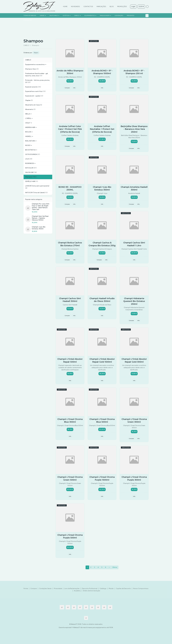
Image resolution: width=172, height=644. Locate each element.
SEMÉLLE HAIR (32, 181)
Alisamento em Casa (34, 105)
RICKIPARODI (30, 163)
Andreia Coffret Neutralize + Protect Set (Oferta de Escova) (102, 129)
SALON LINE (31, 172)
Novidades (75, 7)
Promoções (122, 7)
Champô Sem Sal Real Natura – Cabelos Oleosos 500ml (40, 218)
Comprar (67, 88)
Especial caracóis (33, 87)
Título (36, 53)
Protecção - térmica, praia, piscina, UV (37, 81)
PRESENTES (131, 15)
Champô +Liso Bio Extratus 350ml (39, 228)
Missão (111, 589)
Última (115, 567)
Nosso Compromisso (141, 589)
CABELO (77, 15)
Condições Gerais (45, 589)
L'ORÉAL (29, 118)
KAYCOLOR (31, 168)
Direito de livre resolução (92, 591)
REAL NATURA (31, 141)
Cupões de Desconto (123, 589)
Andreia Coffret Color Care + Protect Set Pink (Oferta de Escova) (70, 129)
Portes (26, 589)
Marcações (101, 7)
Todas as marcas (30, 15)
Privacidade (58, 589)
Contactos (88, 7)
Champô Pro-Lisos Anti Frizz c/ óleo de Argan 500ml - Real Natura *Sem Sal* (41, 207)
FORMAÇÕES (28, 20)
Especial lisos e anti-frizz (35, 91)
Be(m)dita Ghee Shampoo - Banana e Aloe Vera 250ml (134, 129)
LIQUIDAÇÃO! (119, 15)
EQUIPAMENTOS (90, 15)
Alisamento (30, 109)
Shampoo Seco (32, 69)
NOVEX (29, 145)
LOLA (29, 159)
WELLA (28, 114)
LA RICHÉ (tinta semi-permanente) (37, 187)
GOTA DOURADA (33, 154)
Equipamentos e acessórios (36, 64)
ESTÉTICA (67, 15)
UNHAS (43, 15)
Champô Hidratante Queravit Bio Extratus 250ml (134, 301)
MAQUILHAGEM (105, 15)
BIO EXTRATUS (31, 150)
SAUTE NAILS (54, 15)
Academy (77, 591)
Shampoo (33, 41)
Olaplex (29, 100)
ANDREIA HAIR (31, 127)
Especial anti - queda (34, 96)
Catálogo (103, 589)
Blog (112, 7)
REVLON (29, 132)
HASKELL (29, 136)
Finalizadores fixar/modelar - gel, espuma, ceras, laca (37, 75)
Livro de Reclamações (72, 589)
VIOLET (29, 123)
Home (65, 7)
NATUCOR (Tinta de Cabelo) (36, 193)
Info (74, 88)
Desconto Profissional (90, 589)
